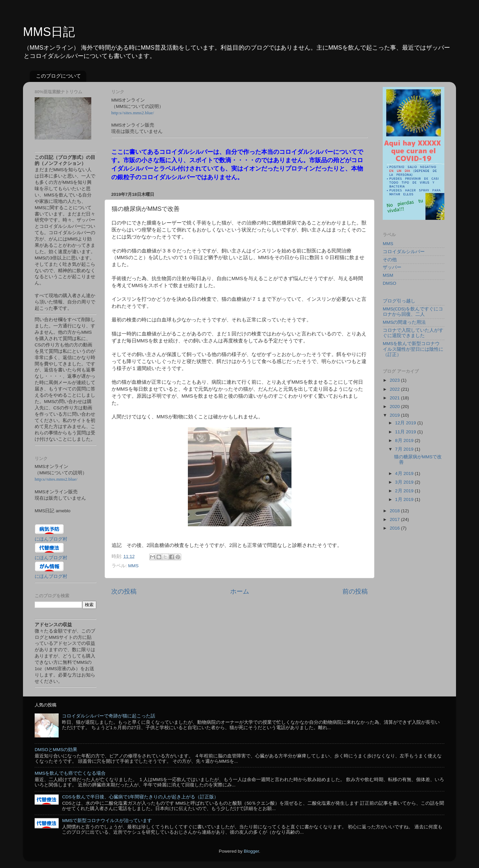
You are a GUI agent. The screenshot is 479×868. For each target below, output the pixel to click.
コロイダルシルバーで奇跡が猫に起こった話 (109, 716)
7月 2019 (405, 449)
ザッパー (392, 267)
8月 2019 (405, 440)
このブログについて (58, 76)
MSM (388, 275)
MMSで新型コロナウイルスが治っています (107, 821)
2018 (395, 511)
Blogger (251, 851)
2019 (395, 415)
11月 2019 (406, 432)
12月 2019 (406, 423)
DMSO (390, 283)
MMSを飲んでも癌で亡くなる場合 (70, 773)
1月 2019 (405, 499)
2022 (395, 389)
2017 (395, 519)
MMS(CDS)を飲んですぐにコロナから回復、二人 (413, 312)
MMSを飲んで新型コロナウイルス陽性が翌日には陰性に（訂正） (413, 349)
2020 (395, 407)
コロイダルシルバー (404, 252)
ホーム (240, 591)
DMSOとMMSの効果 (56, 750)
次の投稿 (124, 591)
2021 (395, 398)
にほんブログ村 (51, 539)
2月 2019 (405, 491)
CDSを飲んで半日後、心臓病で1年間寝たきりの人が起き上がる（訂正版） (140, 797)
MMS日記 (49, 32)
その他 (390, 260)
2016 (395, 528)
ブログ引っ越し (399, 301)
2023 (395, 380)
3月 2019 (405, 482)
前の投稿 (355, 591)
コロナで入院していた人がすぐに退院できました (413, 333)
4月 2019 (405, 473)
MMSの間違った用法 (404, 322)
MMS (134, 566)
